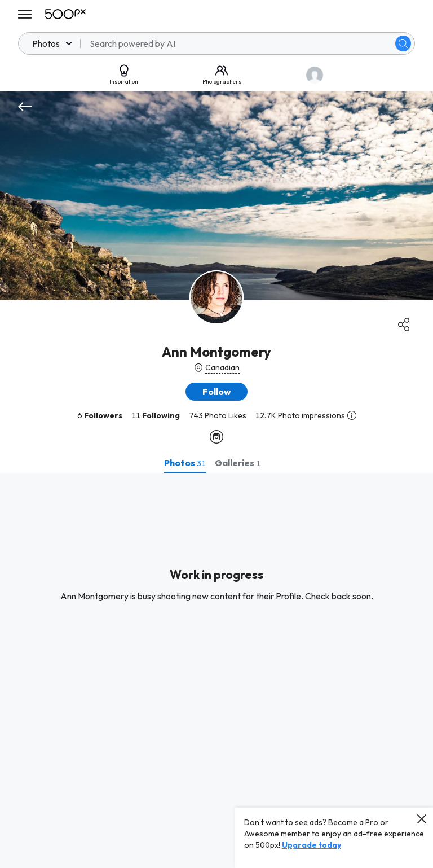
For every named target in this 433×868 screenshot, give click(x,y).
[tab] (185, 463)
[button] (216, 392)
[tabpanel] (216, 670)
